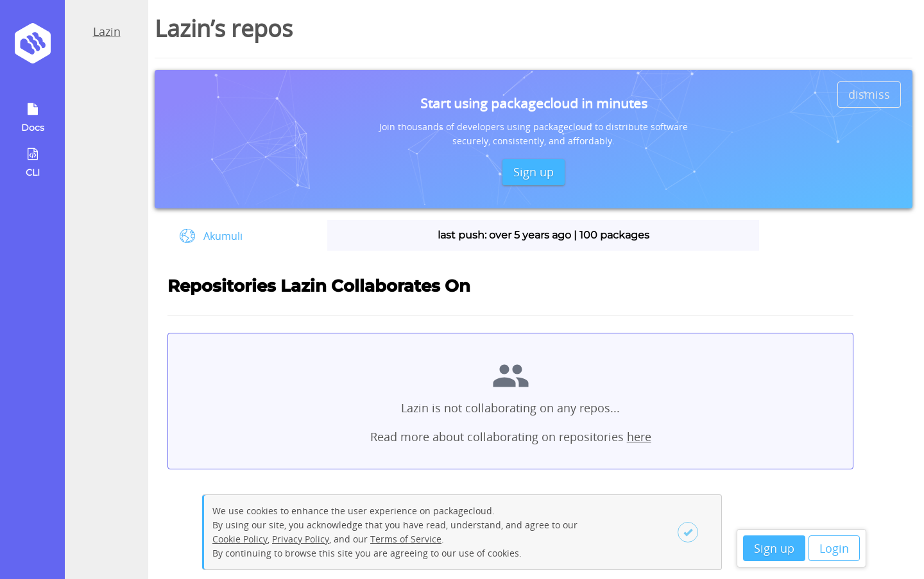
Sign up (774, 548)
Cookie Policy (240, 539)
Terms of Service (406, 539)
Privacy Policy (301, 539)
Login (834, 548)
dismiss (869, 94)
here (639, 437)
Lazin (107, 31)
